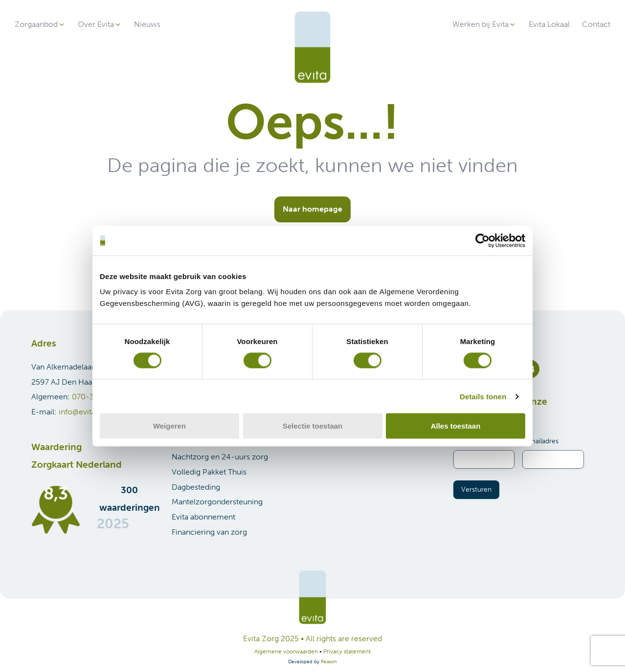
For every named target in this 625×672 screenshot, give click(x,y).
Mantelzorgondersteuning (217, 502)
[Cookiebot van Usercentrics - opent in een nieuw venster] (482, 240)
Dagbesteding (196, 487)
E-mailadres (540, 441)
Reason (329, 662)
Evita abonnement (203, 517)
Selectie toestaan (313, 426)
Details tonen (483, 396)
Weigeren (169, 426)
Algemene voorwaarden (286, 651)
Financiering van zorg (209, 532)
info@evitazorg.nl (89, 412)
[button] (40, 25)
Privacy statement (347, 651)
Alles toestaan (456, 426)
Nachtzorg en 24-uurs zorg (220, 457)
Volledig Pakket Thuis (209, 472)
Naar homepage (312, 209)
